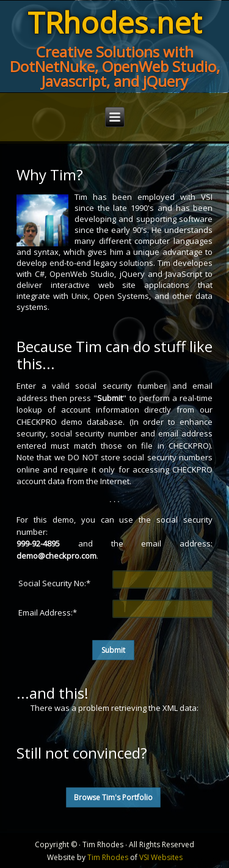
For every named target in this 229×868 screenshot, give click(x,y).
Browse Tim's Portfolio (113, 797)
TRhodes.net (114, 22)
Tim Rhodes (108, 857)
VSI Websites (161, 857)
